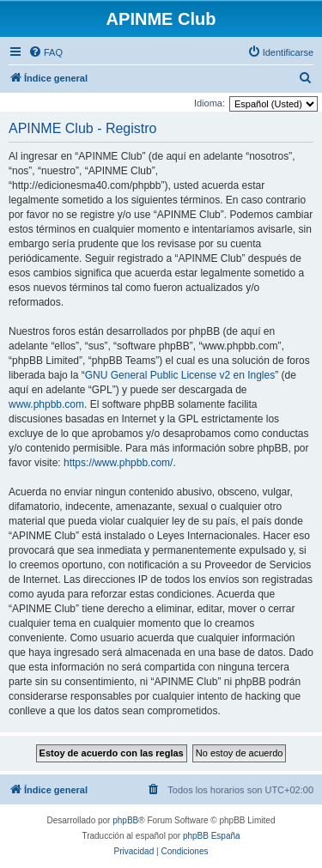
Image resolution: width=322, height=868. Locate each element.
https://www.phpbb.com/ (118, 463)
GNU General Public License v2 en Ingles (180, 375)
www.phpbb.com (46, 404)
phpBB (125, 820)
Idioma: (210, 103)
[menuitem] (46, 52)
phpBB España (212, 836)
